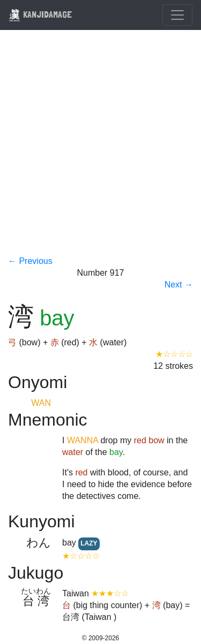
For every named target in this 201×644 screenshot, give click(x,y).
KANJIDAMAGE (40, 14)
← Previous (30, 261)
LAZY (89, 543)
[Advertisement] (100, 150)
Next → (179, 285)
